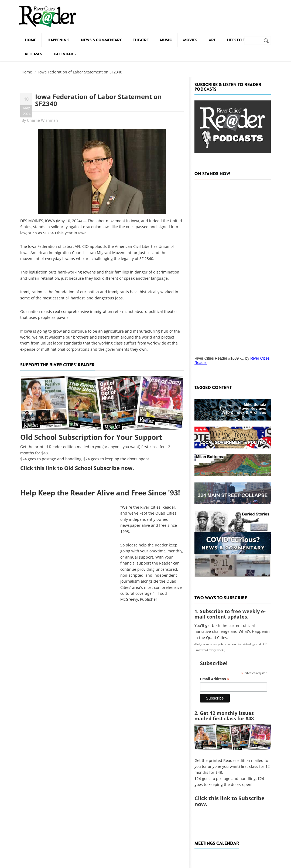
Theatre (141, 40)
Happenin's (59, 40)
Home (30, 40)
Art (212, 40)
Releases (34, 54)
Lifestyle (236, 40)
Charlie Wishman (42, 120)
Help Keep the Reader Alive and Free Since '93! (100, 493)
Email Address (215, 679)
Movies (190, 40)
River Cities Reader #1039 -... (219, 358)
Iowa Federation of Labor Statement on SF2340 (98, 100)
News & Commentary (101, 40)
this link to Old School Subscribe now (83, 468)
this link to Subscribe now (230, 801)
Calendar (65, 54)
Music (166, 40)
